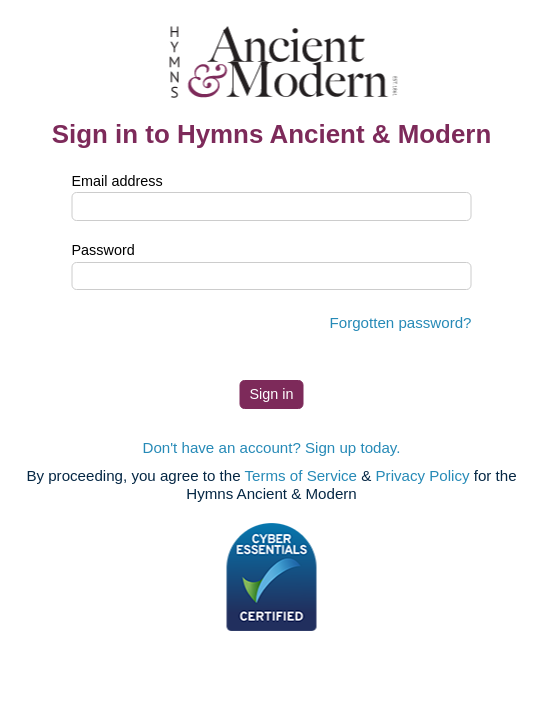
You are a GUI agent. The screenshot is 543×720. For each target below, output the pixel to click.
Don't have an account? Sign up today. (272, 447)
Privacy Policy (423, 475)
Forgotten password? (401, 322)
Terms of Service (301, 475)
